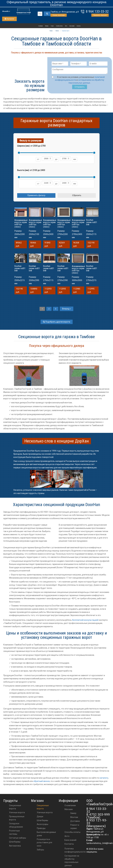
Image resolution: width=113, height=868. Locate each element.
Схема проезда (59, 15)
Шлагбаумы (15, 842)
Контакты (79, 26)
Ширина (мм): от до (31, 147)
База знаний (72, 26)
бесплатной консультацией (85, 621)
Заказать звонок (100, 15)
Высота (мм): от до (31, 171)
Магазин (47, 26)
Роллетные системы (14, 833)
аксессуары (43, 825)
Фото (66, 26)
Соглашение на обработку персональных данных (72, 861)
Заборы (40, 850)
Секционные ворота (15, 808)
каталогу (104, 779)
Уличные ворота (17, 813)
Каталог (9, 19)
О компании (40, 26)
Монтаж (74, 818)
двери (40, 817)
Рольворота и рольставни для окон (44, 843)
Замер (73, 814)
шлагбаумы (42, 821)
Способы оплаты (59, 26)
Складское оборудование (16, 826)
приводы (41, 829)
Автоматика (15, 846)
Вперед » (68, 309)
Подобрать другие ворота (57, 322)
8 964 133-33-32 (97, 11)
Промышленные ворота (17, 819)
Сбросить (77, 196)
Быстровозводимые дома (46, 834)
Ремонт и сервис (75, 827)
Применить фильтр (36, 196)
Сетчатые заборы (18, 839)
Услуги (52, 26)
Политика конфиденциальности (75, 851)
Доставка (75, 822)
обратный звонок (42, 782)
